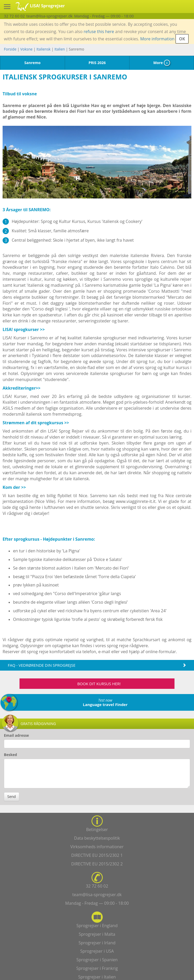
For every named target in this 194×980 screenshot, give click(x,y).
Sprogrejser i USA (97, 951)
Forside (10, 49)
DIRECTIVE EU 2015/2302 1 (97, 855)
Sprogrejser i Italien (97, 977)
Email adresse (16, 735)
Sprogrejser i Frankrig (97, 968)
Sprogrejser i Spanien (97, 960)
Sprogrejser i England (97, 926)
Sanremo (33, 63)
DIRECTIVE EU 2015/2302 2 (97, 864)
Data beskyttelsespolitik (97, 838)
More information (157, 39)
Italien (60, 49)
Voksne (26, 49)
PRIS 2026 (97, 63)
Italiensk (43, 49)
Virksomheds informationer (97, 847)
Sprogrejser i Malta (97, 934)
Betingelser (97, 829)
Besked (10, 755)
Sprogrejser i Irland (97, 943)
